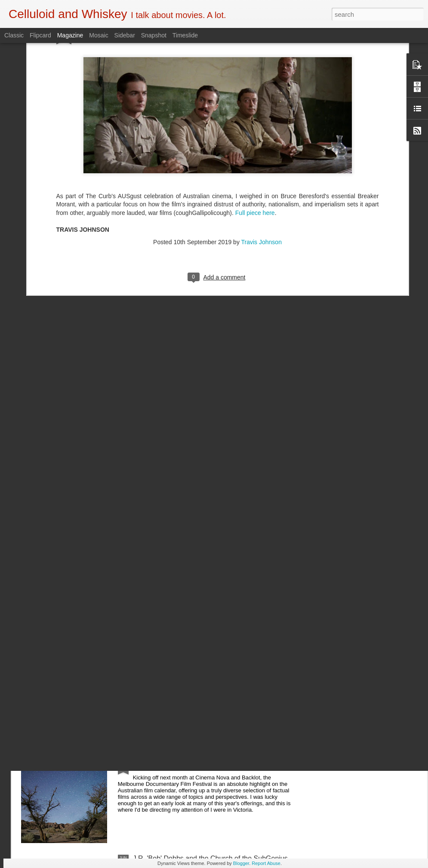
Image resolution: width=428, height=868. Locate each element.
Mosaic (99, 35)
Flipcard (40, 35)
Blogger (241, 863)
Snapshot (154, 35)
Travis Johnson (262, 159)
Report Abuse (266, 863)
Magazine (70, 35)
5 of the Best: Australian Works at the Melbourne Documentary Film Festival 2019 (207, 667)
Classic (14, 35)
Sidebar (125, 35)
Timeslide (185, 35)
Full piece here (255, 130)
